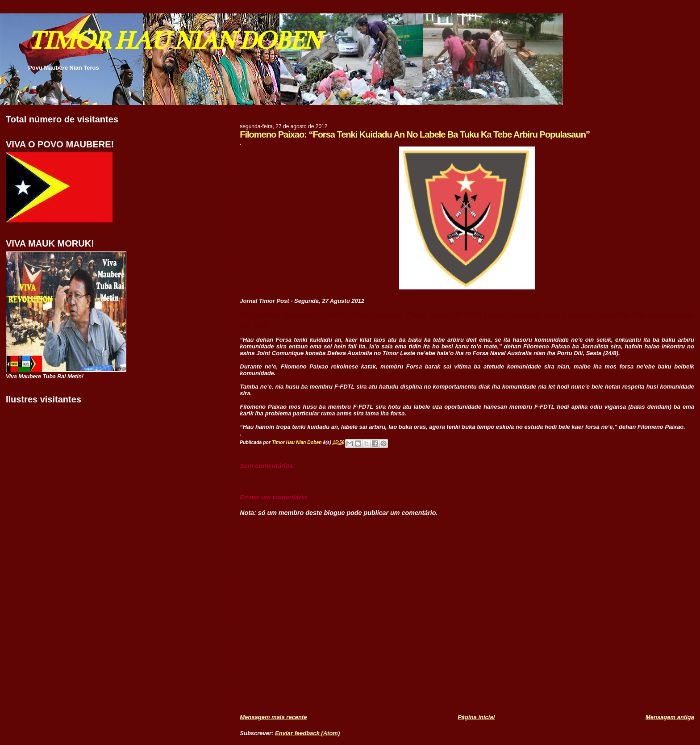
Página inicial (476, 717)
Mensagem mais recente (273, 717)
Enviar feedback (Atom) (307, 733)
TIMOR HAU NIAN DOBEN (174, 40)
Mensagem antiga (670, 717)
